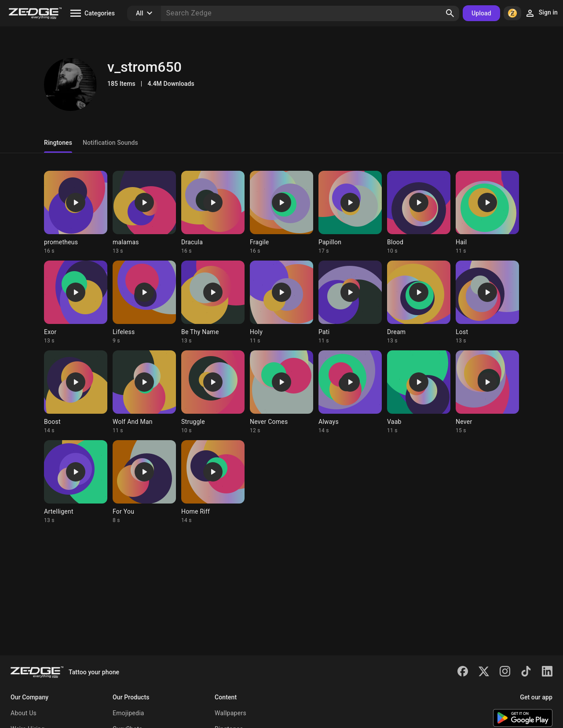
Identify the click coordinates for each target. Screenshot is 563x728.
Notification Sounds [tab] (110, 143)
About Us (24, 713)
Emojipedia (128, 713)
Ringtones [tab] (58, 143)
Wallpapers (230, 713)
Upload (481, 13)
